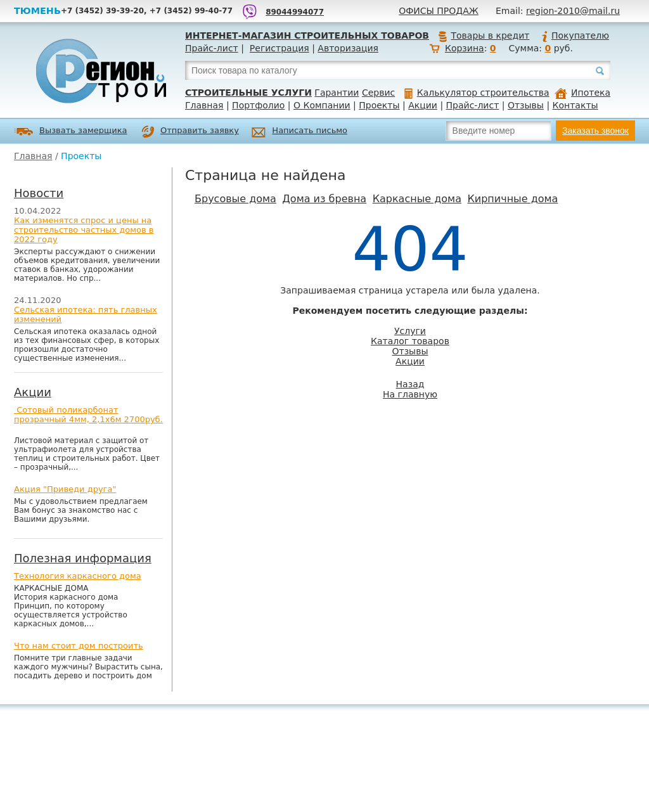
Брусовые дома (235, 199)
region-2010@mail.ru (573, 11)
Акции (423, 105)
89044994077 (295, 12)
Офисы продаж (439, 11)
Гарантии (337, 93)
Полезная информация (83, 558)
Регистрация (280, 48)
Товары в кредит (484, 35)
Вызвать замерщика (71, 132)
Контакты (575, 105)
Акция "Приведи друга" (65, 489)
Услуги (410, 331)
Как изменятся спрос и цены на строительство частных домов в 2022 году (84, 230)
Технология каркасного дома (78, 576)
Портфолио (258, 105)
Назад (410, 384)
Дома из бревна (324, 199)
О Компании (322, 105)
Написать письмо (299, 132)
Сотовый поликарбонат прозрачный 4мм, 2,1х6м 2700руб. (88, 415)
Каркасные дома (417, 199)
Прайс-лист (212, 48)
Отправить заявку (190, 132)
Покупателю (575, 35)
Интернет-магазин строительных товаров (307, 35)
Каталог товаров (410, 341)
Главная (204, 105)
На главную (410, 394)
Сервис (378, 93)
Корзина (465, 48)
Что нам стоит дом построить (79, 646)
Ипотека (582, 93)
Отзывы (526, 105)
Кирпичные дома (512, 199)
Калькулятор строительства (477, 93)
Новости (39, 193)
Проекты (379, 105)
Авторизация (348, 48)
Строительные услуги (248, 93)
